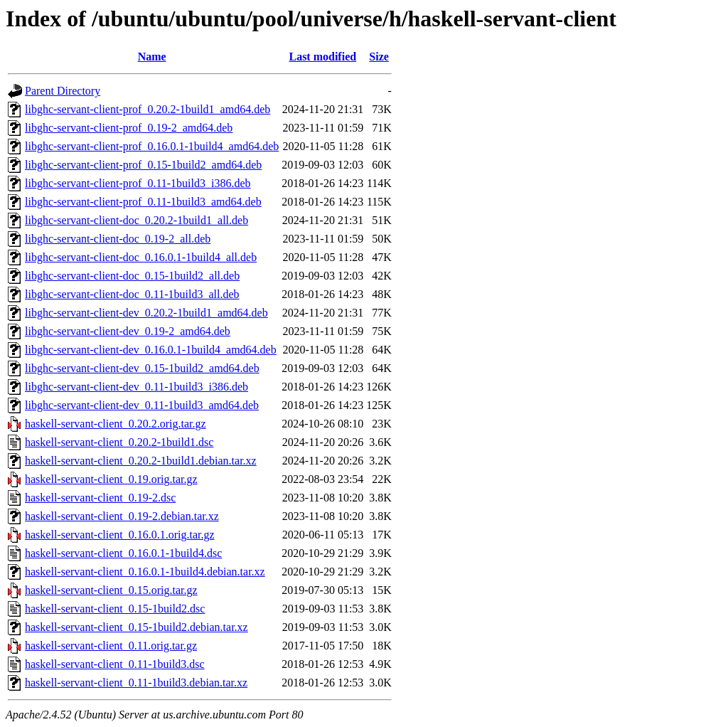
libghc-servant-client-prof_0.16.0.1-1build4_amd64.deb (152, 146)
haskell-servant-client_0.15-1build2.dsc (115, 609)
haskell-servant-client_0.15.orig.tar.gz (111, 590)
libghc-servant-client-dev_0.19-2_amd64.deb (128, 331)
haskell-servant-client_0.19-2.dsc (100, 498)
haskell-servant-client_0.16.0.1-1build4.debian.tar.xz (145, 572)
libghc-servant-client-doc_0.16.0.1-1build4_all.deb (141, 257)
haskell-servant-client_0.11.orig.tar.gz (111, 646)
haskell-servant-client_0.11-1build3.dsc (115, 664)
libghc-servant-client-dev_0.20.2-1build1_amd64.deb (146, 313)
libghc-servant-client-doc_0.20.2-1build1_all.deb (136, 220)
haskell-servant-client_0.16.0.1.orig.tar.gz (120, 535)
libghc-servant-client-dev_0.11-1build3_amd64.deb (142, 405)
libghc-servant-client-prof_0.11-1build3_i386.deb (138, 183)
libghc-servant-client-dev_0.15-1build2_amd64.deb (142, 368)
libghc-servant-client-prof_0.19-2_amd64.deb (129, 128)
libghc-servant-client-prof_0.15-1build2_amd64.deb (143, 165)
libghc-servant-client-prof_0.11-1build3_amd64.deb (143, 202)
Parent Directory (63, 91)
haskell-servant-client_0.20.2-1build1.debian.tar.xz (141, 461)
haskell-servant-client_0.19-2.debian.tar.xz (122, 516)
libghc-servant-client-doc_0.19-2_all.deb (118, 239)
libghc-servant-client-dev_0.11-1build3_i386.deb (136, 387)
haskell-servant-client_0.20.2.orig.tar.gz (116, 424)
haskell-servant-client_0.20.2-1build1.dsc (119, 442)
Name (152, 57)
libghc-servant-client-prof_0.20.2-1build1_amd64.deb (148, 109)
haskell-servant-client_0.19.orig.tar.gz (111, 479)
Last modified (322, 57)
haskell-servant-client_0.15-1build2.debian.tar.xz (136, 627)
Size (379, 57)
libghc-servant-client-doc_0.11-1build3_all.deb (132, 294)
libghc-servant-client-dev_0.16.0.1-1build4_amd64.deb (151, 350)
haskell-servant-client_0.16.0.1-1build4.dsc (123, 553)
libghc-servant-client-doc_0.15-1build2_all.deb (132, 276)
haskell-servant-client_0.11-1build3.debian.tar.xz (136, 683)
